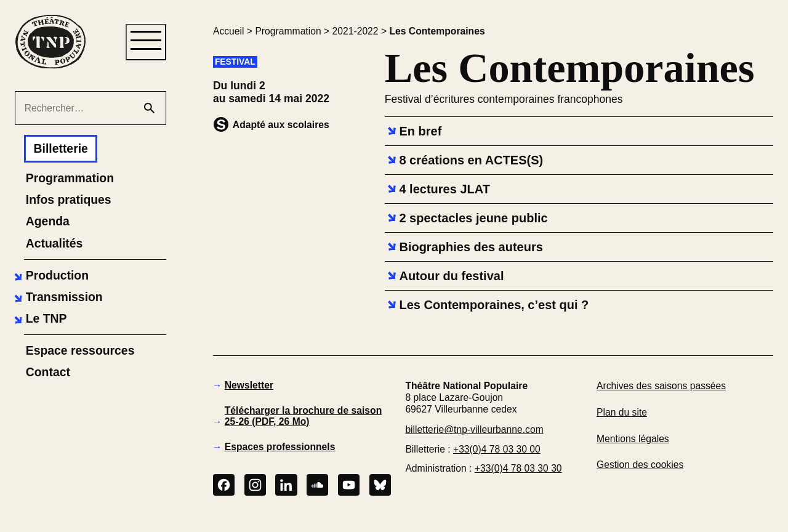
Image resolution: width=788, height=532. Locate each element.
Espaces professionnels (280, 447)
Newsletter (249, 385)
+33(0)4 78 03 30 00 (497, 449)
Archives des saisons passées (661, 386)
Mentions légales (633, 439)
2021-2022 (356, 31)
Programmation (288, 31)
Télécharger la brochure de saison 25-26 (303, 416)
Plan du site (622, 412)
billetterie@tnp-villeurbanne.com (474, 429)
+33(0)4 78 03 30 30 (518, 468)
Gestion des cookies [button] (640, 465)
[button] (50, 276)
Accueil (229, 31)
